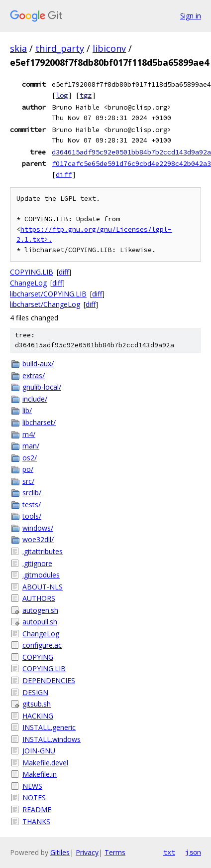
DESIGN (35, 692)
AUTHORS (39, 598)
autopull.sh (40, 622)
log (62, 95)
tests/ (32, 505)
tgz (86, 95)
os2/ (30, 458)
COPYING (38, 657)
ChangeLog (28, 283)
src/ (28, 481)
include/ (35, 399)
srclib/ (32, 493)
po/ (28, 469)
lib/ (27, 410)
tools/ (32, 516)
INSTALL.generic (49, 727)
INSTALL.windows (52, 739)
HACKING (38, 716)
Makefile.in (40, 774)
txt (169, 852)
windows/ (38, 528)
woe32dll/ (38, 539)
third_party (60, 48)
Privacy (87, 852)
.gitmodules (41, 575)
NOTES (34, 797)
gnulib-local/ (42, 387)
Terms (115, 852)
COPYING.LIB (32, 272)
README (37, 809)
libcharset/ (39, 422)
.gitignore (37, 563)
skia (18, 48)
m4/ (29, 434)
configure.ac (42, 645)
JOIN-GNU (39, 751)
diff (64, 174)
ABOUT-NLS (43, 587)
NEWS (32, 786)
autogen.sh (40, 610)
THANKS (36, 821)
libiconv (109, 48)
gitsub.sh (37, 704)
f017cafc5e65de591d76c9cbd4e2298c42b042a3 (131, 163)
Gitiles (60, 852)
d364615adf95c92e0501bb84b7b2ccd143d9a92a (131, 152)
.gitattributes (43, 551)
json (193, 852)
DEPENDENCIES (49, 680)
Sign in (191, 16)
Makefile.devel (45, 763)
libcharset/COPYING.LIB (48, 294)
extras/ (34, 375)
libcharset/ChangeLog (45, 304)
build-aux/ (38, 363)
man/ (31, 446)
